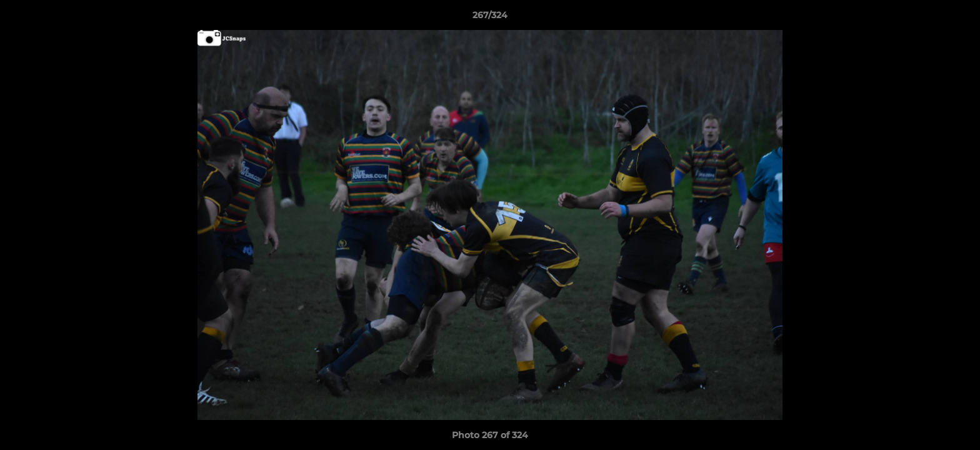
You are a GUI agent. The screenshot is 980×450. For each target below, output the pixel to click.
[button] (957, 18)
